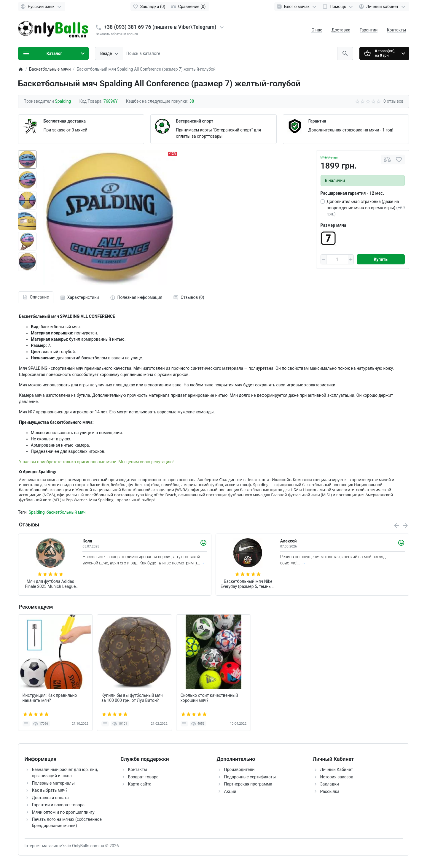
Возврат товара (143, 777)
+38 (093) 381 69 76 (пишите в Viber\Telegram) (160, 27)
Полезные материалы (53, 783)
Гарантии (369, 30)
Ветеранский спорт (195, 121)
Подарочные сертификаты (250, 777)
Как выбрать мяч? (50, 790)
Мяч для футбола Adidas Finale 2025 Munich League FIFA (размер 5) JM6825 (50, 584)
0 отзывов (393, 101)
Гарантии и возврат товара (58, 805)
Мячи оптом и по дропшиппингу (63, 812)
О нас (317, 30)
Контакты (396, 30)
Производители (239, 769)
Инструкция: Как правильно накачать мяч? (50, 698)
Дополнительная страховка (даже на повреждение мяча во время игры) (366, 208)
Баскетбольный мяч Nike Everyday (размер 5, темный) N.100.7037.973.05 (248, 584)
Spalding (36, 512)
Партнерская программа (248, 784)
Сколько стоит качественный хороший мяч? (209, 698)
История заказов (337, 777)
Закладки (330, 784)
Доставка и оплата (50, 798)
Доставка (341, 30)
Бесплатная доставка (65, 121)
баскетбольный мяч (66, 512)
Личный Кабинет (337, 769)
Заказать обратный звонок (117, 34)
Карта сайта (140, 784)
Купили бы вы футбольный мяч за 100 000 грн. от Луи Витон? (132, 698)
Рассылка (330, 791)
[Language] (42, 7)
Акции (230, 791)
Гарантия (317, 121)
